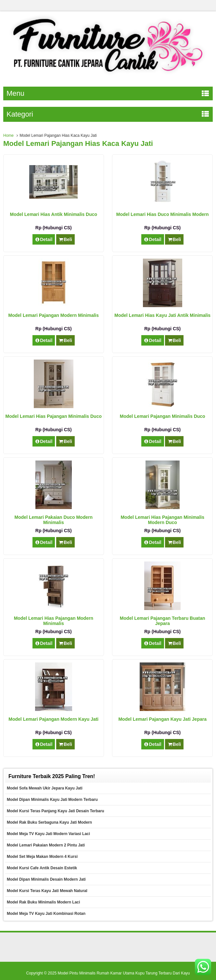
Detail (44, 239)
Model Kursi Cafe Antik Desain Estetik (42, 868)
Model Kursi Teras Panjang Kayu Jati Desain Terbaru (56, 811)
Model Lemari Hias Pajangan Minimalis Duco (54, 416)
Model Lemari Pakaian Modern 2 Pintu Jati (46, 845)
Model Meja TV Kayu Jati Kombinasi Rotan (46, 914)
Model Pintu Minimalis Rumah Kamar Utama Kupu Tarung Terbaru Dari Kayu (124, 973)
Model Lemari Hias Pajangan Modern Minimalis (54, 621)
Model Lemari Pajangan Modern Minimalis (54, 315)
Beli (65, 239)
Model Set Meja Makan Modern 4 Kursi (42, 857)
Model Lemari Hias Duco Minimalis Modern (163, 214)
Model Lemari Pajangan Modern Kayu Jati (53, 719)
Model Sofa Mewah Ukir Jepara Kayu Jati (45, 788)
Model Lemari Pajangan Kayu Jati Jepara (162, 719)
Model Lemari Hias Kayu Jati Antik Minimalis (162, 315)
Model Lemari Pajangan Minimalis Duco (163, 416)
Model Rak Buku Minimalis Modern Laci (43, 902)
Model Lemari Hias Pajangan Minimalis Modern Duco (162, 520)
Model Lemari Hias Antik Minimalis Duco (53, 214)
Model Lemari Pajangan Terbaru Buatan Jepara (163, 621)
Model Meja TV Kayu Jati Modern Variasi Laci (48, 834)
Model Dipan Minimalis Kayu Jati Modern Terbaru (52, 800)
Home (8, 135)
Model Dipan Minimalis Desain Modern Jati (46, 879)
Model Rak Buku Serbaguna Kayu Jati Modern (49, 822)
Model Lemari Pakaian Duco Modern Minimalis (54, 520)
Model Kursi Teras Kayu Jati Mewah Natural (47, 891)
